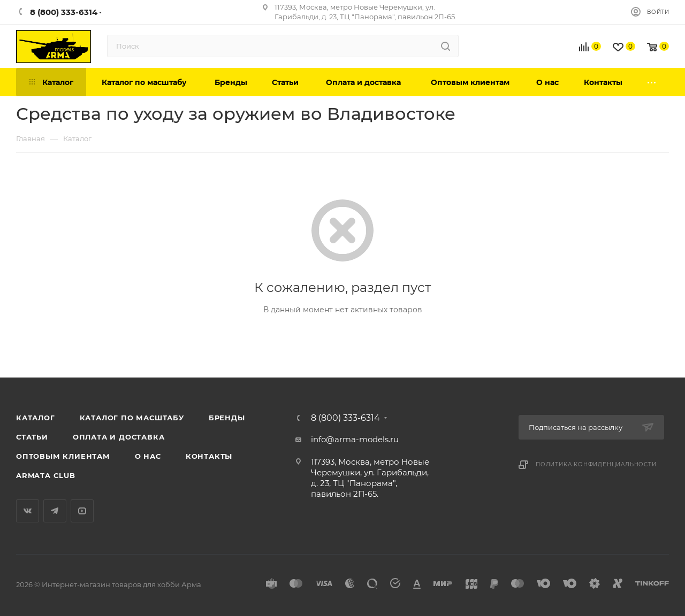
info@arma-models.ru (355, 439)
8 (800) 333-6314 (345, 418)
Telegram (55, 511)
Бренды (227, 418)
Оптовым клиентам (63, 456)
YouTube (82, 511)
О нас (148, 456)
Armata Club (46, 475)
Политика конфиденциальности (596, 464)
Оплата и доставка (119, 437)
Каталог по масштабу (132, 418)
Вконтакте (28, 511)
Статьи (32, 437)
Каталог (36, 418)
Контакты (209, 456)
